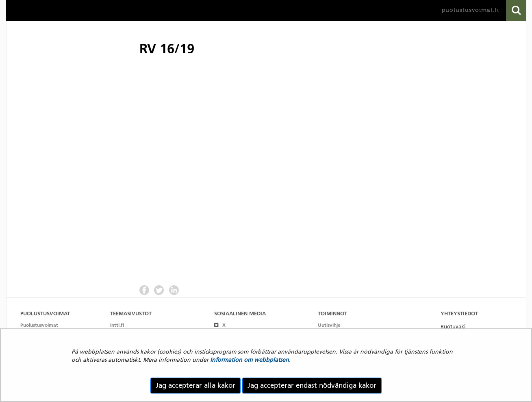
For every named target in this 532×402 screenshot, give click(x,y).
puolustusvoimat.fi (470, 10)
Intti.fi (117, 325)
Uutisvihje (329, 325)
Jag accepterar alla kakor (195, 385)
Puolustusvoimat (39, 325)
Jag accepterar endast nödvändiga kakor (312, 385)
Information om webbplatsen (250, 360)
